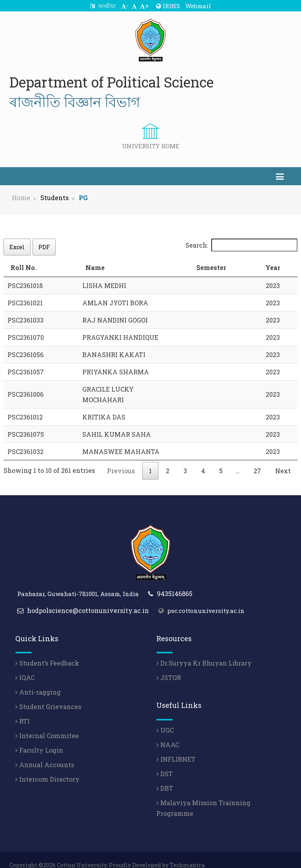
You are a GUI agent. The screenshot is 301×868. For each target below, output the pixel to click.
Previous (121, 460)
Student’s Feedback (47, 652)
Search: (241, 245)
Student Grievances (48, 696)
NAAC (168, 734)
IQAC (25, 667)
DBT (165, 778)
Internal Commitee (47, 725)
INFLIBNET (176, 749)
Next (283, 460)
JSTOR (169, 667)
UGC (165, 719)
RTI (23, 710)
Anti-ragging (38, 681)
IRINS (168, 6)
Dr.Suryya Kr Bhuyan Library (204, 652)
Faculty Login (39, 739)
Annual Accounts (45, 754)
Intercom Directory (47, 769)
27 (257, 460)
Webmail (198, 6)
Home (21, 198)
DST (165, 763)
